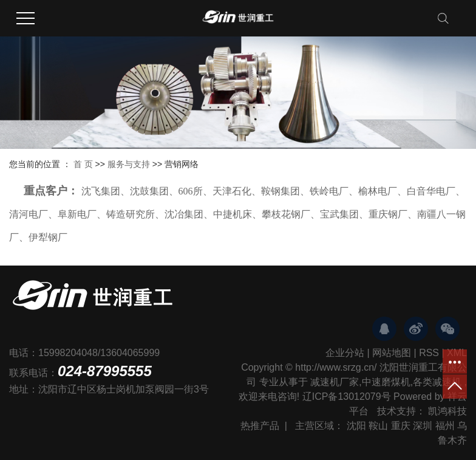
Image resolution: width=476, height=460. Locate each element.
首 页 (83, 164)
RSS (429, 353)
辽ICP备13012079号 (347, 396)
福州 (445, 426)
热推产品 (260, 426)
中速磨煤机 (386, 382)
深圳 (423, 426)
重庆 (401, 426)
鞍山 (378, 426)
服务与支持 (130, 164)
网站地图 (392, 353)
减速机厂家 (335, 382)
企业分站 (345, 353)
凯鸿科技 (447, 411)
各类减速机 (437, 382)
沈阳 (356, 426)
